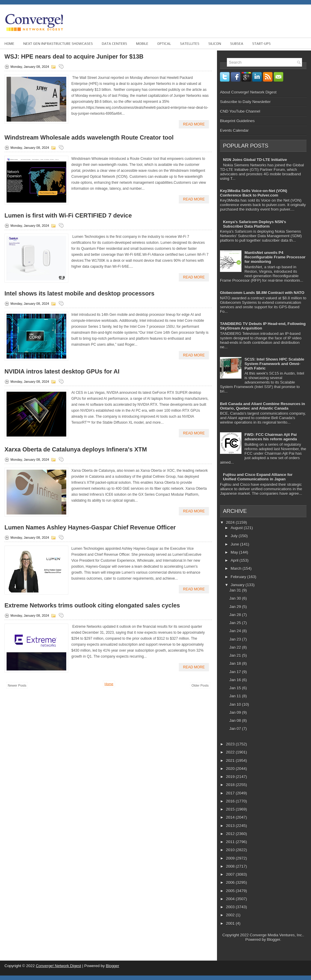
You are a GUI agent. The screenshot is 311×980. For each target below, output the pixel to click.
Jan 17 (236, 672)
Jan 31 (236, 590)
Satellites (190, 44)
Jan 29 (236, 607)
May (235, 552)
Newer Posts (17, 685)
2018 (231, 785)
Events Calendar (234, 130)
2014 (231, 817)
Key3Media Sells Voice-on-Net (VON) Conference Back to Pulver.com (254, 193)
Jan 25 (236, 623)
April (235, 560)
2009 (231, 858)
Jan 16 (236, 680)
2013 (231, 826)
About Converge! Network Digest (248, 92)
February (239, 577)
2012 (231, 834)
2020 (231, 769)
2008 (231, 866)
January (238, 585)
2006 (231, 882)
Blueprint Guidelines (237, 121)
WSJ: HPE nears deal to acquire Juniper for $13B (74, 56)
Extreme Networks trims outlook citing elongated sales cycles (92, 605)
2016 (231, 801)
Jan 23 (236, 639)
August (237, 528)
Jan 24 (236, 631)
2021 (231, 761)
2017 (231, 793)
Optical (164, 44)
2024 (231, 522)
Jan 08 (236, 721)
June (235, 544)
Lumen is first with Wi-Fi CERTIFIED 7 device (68, 215)
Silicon (215, 44)
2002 (231, 915)
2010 (231, 850)
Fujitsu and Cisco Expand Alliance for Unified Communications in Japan (258, 477)
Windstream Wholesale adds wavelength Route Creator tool (89, 137)
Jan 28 (236, 615)
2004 (231, 899)
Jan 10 (236, 704)
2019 (231, 777)
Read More (194, 124)
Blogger (273, 940)
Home (9, 44)
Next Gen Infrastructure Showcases (58, 44)
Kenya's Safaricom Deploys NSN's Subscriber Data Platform (254, 224)
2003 (231, 907)
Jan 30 (236, 598)
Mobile (142, 44)
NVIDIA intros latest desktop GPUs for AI (62, 371)
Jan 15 (236, 688)
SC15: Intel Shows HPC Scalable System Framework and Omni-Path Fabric (274, 364)
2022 (231, 752)
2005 (231, 891)
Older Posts (200, 685)
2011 (231, 842)
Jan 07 (236, 729)
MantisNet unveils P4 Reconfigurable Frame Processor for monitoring (275, 257)
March (237, 568)
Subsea (237, 44)
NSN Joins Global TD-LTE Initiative (255, 160)
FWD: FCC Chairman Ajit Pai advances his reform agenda (271, 437)
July (235, 536)
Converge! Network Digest (58, 966)
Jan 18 (236, 663)
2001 (231, 923)
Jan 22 (236, 647)
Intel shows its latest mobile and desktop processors (79, 293)
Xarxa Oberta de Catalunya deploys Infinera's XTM (76, 449)
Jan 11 (236, 696)
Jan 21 (236, 655)
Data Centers (114, 44)
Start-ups (261, 44)
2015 (231, 809)
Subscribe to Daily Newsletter (245, 102)
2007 (231, 874)
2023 (231, 744)
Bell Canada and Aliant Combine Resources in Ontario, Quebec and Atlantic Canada (262, 406)
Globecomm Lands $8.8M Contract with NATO (262, 293)
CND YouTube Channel (240, 111)
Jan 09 (236, 712)
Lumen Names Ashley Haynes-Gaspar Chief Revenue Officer (90, 527)
